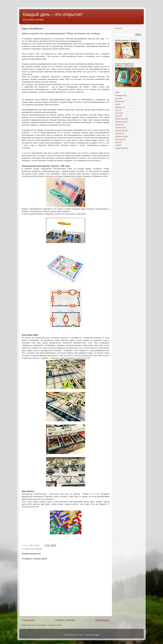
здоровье (119, 107)
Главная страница (65, 620)
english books (120, 148)
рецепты (118, 133)
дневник (118, 101)
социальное (120, 136)
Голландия (119, 95)
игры (32, 549)
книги (117, 113)
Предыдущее (103, 620)
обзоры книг (120, 119)
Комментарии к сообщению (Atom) (48, 625)
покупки (118, 125)
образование (120, 122)
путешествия (120, 131)
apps (117, 142)
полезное (38, 549)
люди (117, 116)
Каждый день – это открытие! (53, 14)
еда (117, 104)
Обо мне (118, 28)
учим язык (119, 139)
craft (117, 145)
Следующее (28, 620)
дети (28, 549)
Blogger (97, 635)
